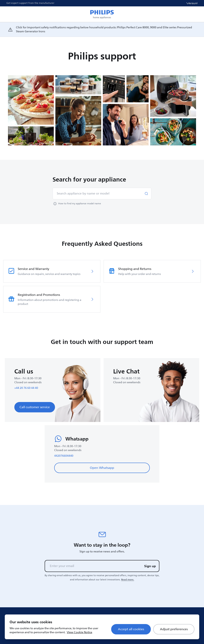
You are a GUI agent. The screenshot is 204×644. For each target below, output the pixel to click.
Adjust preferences (174, 629)
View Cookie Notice (79, 632)
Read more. (128, 580)
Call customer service (35, 407)
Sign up (150, 566)
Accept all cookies (131, 629)
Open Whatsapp (102, 468)
